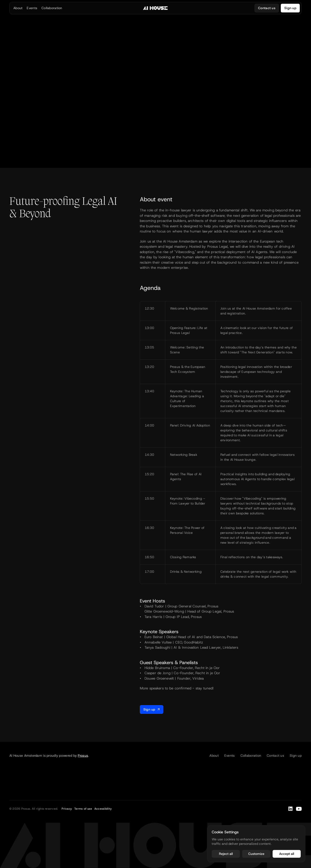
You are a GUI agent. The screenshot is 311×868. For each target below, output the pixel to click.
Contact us (275, 756)
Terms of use (83, 809)
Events (230, 756)
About (214, 756)
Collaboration (251, 756)
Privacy (67, 809)
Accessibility (103, 809)
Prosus (83, 756)
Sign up (296, 756)
